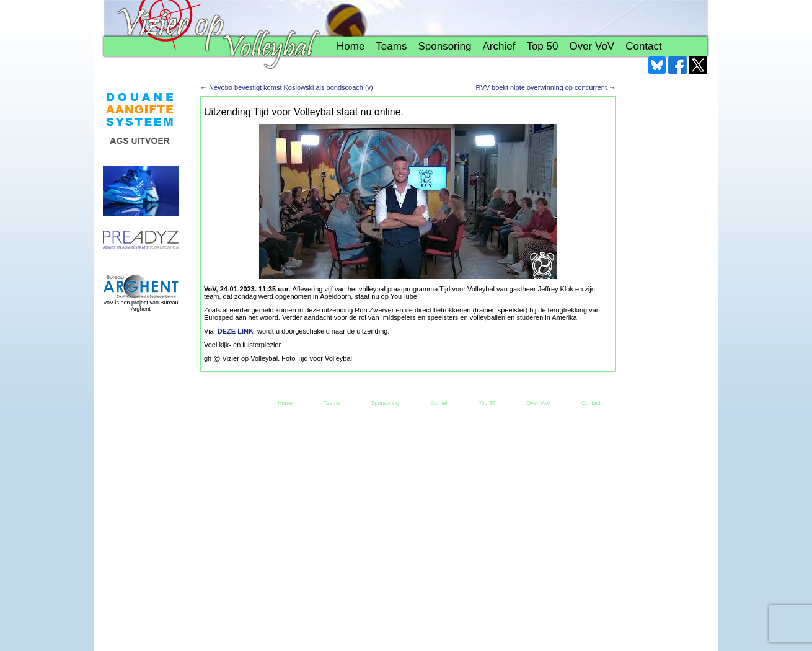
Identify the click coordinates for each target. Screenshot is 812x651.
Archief (499, 46)
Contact (644, 46)
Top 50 (542, 46)
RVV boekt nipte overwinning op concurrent (546, 87)
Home (351, 46)
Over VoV (592, 46)
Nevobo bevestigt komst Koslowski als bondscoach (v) (287, 87)
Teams (391, 46)
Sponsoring (444, 46)
